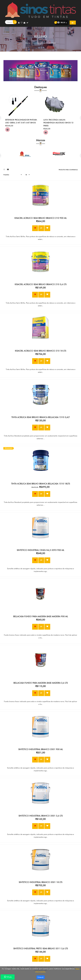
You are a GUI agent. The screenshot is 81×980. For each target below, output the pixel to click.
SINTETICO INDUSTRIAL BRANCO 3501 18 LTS (40, 882)
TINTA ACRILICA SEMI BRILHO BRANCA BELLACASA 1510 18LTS (40, 484)
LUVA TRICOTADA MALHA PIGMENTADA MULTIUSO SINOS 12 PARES (58, 123)
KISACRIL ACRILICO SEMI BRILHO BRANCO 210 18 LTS (40, 351)
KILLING (52, 43)
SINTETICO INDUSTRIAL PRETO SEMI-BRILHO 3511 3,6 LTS (41, 949)
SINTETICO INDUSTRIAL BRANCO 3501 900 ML (41, 749)
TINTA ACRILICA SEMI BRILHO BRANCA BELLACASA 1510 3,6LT (40, 417)
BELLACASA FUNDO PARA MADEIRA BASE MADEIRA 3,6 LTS (41, 683)
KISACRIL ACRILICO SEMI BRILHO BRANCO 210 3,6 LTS (41, 284)
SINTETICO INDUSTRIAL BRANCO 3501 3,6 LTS (41, 816)
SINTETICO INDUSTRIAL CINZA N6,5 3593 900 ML (40, 550)
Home (28, 43)
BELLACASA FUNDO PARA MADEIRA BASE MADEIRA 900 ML (41, 616)
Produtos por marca (39, 43)
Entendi (41, 977)
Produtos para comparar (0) (68, 170)
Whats (8, 977)
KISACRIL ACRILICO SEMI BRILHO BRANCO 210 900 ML (41, 218)
